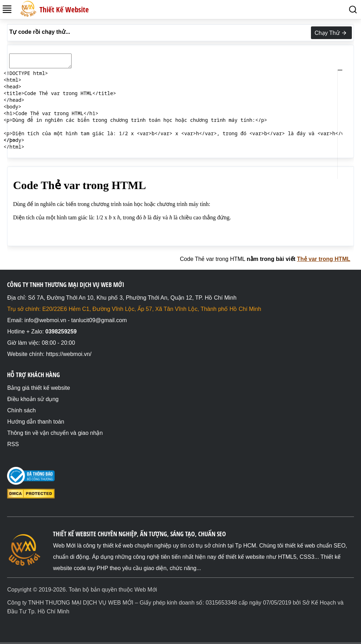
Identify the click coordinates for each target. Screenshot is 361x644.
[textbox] (180, 50)
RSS (13, 444)
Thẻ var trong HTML (323, 259)
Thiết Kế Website (64, 10)
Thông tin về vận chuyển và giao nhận (55, 433)
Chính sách (21, 410)
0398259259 (61, 332)
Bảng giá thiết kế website (38, 388)
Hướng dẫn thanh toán (36, 422)
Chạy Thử (331, 33)
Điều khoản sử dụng (33, 399)
